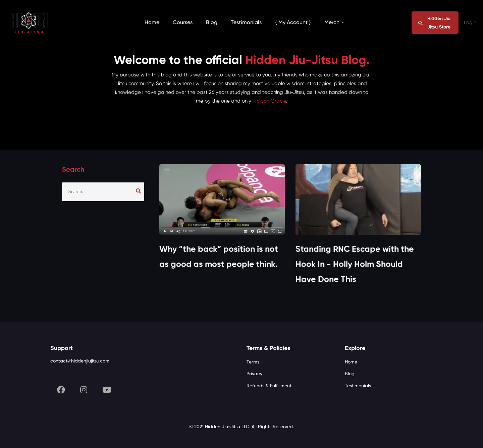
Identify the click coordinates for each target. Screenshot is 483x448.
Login (470, 23)
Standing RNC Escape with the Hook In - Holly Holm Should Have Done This (355, 265)
